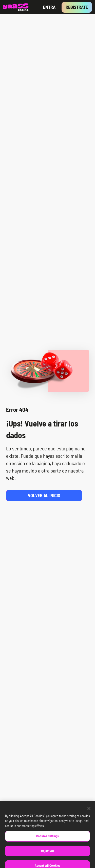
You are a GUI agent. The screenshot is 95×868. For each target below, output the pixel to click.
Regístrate (77, 7)
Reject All (47, 853)
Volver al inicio (44, 495)
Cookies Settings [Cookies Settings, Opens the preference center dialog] (48, 838)
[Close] (89, 811)
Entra (49, 7)
